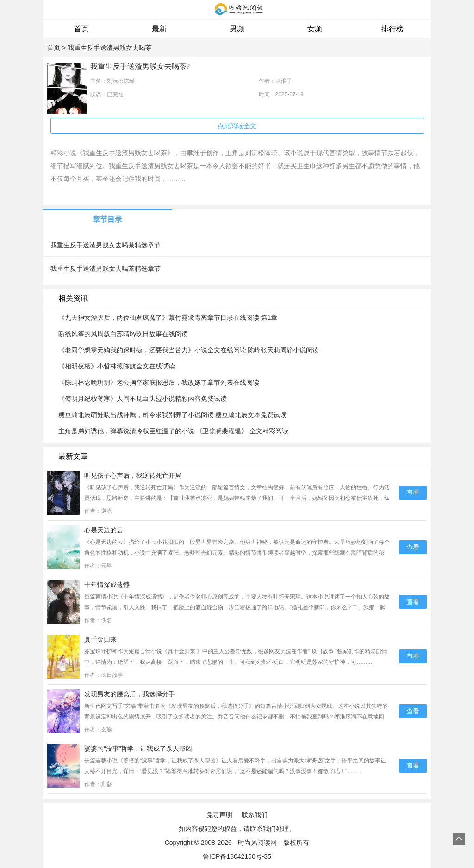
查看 (413, 493)
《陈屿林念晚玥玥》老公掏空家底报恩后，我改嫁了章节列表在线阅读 (159, 382)
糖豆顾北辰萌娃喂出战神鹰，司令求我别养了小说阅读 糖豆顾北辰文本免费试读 (173, 415)
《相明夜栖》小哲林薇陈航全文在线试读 (117, 366)
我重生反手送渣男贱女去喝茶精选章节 (106, 245)
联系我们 (255, 815)
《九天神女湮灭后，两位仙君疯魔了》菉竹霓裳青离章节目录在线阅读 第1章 (168, 318)
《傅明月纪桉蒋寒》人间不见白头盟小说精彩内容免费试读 (143, 399)
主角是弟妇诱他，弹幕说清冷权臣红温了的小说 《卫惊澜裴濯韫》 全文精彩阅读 (174, 431)
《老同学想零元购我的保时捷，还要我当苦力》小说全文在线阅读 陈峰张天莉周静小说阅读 (189, 350)
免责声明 (219, 815)
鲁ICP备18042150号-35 (237, 856)
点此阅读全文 (237, 126)
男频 (237, 29)
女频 (315, 29)
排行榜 (393, 29)
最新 (159, 29)
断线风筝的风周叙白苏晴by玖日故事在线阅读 (123, 334)
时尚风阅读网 (257, 843)
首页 (81, 29)
